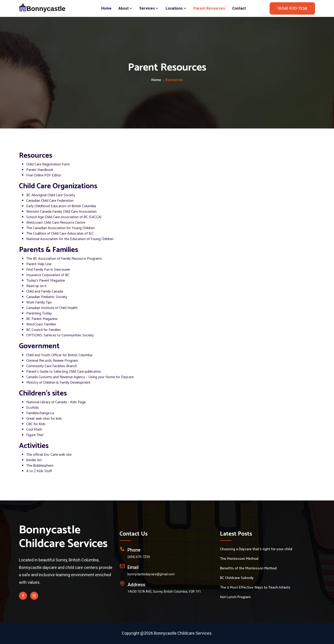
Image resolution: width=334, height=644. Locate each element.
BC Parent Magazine (42, 319)
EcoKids (33, 408)
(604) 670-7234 (292, 8)
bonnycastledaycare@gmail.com (151, 574)
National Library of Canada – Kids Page (56, 402)
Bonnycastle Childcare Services (63, 537)
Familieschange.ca (40, 413)
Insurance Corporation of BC (48, 275)
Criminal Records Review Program (52, 361)
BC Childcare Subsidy (237, 578)
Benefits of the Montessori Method (248, 568)
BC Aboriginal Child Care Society (51, 195)
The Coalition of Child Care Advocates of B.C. (60, 234)
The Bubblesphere (40, 466)
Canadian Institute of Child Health (52, 308)
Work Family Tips (39, 302)
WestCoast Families (41, 324)
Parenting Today (39, 313)
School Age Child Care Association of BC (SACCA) (64, 217)
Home (106, 8)
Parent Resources (209, 8)
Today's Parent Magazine (46, 281)
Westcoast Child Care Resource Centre (56, 223)
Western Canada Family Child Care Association (61, 212)
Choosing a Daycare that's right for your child (256, 549)
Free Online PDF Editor (44, 175)
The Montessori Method (239, 559)
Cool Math (34, 430)
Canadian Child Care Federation (50, 201)
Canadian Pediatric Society (47, 297)
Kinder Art (34, 460)
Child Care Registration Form (48, 164)
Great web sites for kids (44, 419)
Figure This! (35, 435)
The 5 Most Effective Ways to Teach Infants (255, 588)
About (125, 8)
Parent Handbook (40, 170)
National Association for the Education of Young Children (70, 239)
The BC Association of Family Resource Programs (64, 259)
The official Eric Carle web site (49, 455)
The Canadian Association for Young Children (60, 228)
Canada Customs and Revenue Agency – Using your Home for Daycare (80, 377)
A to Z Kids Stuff (39, 471)
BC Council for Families (44, 330)
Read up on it (36, 286)
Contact (239, 8)
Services (149, 8)
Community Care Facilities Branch (52, 366)
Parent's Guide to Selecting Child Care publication (64, 372)
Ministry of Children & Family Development (58, 383)
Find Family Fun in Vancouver (48, 270)
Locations (176, 8)
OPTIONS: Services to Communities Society (60, 335)
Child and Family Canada (45, 292)
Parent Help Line (39, 264)
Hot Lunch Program (235, 597)
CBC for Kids (36, 424)
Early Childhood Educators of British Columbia (61, 206)
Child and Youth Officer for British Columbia (59, 355)
